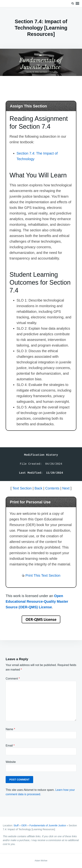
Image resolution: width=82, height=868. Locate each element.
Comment (13, 679)
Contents (52, 488)
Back (38, 488)
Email (10, 746)
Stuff (16, 825)
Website (11, 762)
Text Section (22, 488)
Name (10, 729)
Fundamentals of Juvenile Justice (48, 825)
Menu (77, 4)
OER (24, 825)
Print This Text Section (43, 575)
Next (66, 488)
